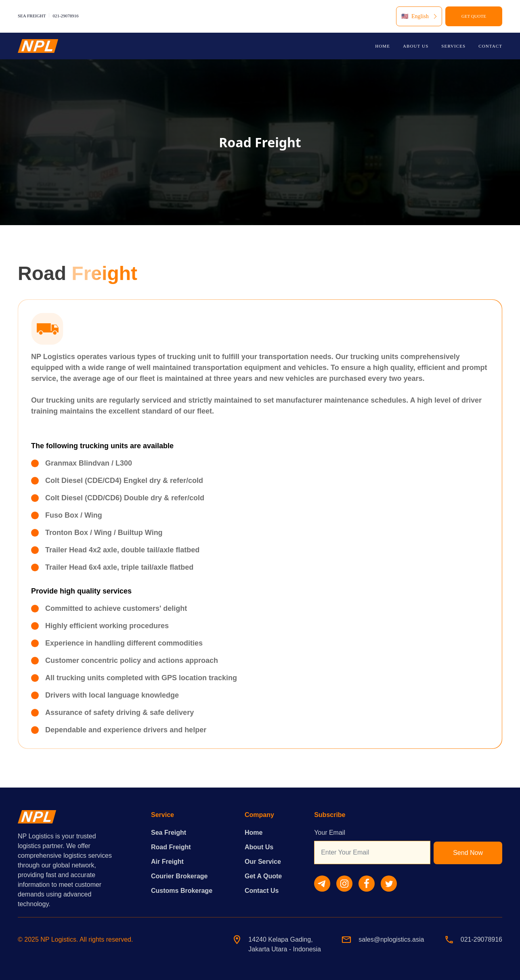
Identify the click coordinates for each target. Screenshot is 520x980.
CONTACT (490, 46)
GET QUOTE (474, 16)
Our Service (263, 862)
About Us (259, 847)
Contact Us (262, 891)
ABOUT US (416, 46)
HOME (383, 46)
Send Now (468, 853)
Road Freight (171, 847)
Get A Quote (263, 876)
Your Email (330, 833)
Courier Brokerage (179, 876)
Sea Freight (169, 833)
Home (254, 833)
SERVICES (453, 46)
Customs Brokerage (182, 891)
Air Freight (167, 862)
